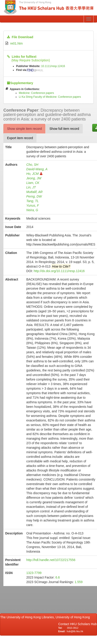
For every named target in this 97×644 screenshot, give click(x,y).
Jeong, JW (34, 178)
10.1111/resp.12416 (53, 66)
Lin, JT (31, 187)
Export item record (20, 138)
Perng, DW (34, 196)
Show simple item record (24, 129)
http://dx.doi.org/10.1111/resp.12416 (59, 271)
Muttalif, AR (34, 192)
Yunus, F (33, 205)
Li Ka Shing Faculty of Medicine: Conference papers (50, 97)
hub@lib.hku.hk (75, 631)
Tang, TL (33, 201)
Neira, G (32, 210)
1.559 (79, 582)
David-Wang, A (37, 169)
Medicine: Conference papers (36, 93)
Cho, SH (32, 165)
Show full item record (64, 129)
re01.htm (16, 43)
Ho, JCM (34, 174)
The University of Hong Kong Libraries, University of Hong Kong (46, 617)
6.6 (57, 577)
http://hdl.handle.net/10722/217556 (51, 560)
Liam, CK (33, 183)
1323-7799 (34, 573)
